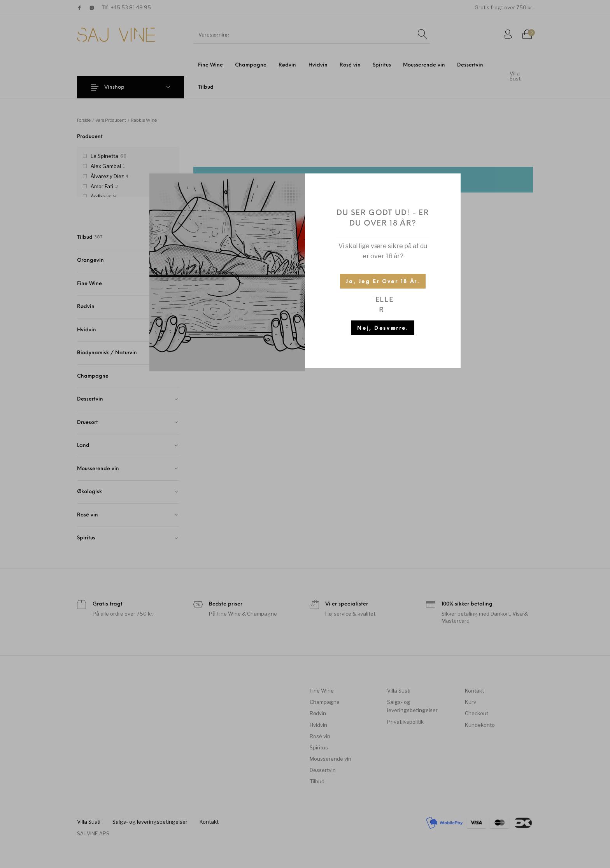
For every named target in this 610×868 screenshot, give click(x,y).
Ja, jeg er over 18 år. (383, 282)
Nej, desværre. (383, 328)
